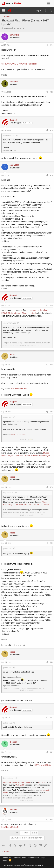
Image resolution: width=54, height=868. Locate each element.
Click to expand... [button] (27, 346)
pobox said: (8, 417)
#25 (51, 306)
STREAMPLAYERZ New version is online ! (20, 64)
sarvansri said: (9, 136)
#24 (51, 175)
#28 (51, 487)
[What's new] (45, 11)
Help (43, 858)
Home (4, 860)
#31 (51, 718)
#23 (51, 130)
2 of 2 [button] (35, 833)
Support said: (9, 493)
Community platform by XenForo (23, 865)
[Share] (47, 45)
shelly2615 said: (10, 323)
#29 (51, 543)
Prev (25, 833)
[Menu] (4, 11)
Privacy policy (33, 858)
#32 (51, 752)
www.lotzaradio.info (19, 389)
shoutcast (42, 782)
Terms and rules (19, 858)
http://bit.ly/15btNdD (10, 827)
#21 (51, 45)
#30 (51, 662)
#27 (51, 412)
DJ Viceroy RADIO (43, 765)
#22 (51, 92)
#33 (51, 820)
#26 (51, 365)
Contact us (6, 858)
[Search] (51, 11)
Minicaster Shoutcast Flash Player (17, 782)
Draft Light (20, 785)
